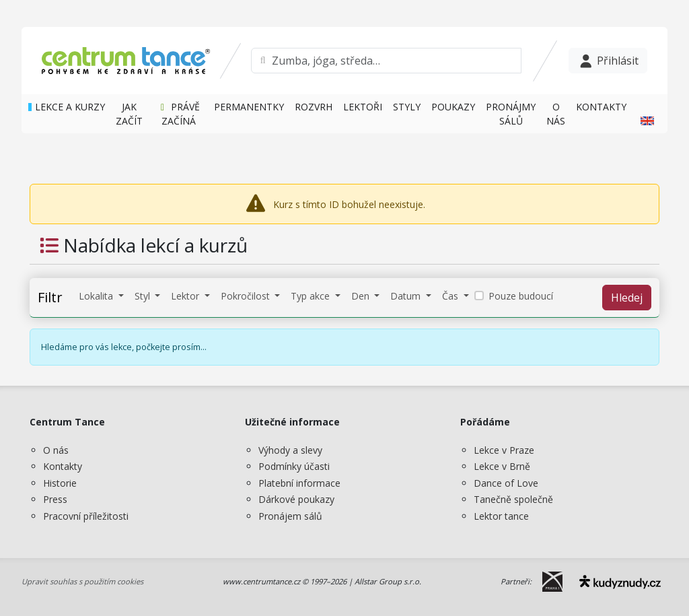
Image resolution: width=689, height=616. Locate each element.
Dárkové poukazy (296, 499)
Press (55, 499)
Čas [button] (451, 296)
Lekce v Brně (502, 466)
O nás (56, 450)
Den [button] (362, 296)
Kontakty (63, 466)
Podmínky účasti (294, 466)
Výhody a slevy (290, 450)
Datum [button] (407, 296)
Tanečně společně (513, 499)
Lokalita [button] (97, 296)
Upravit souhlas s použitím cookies (82, 581)
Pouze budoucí (521, 296)
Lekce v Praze (504, 450)
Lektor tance (501, 516)
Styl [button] (144, 296)
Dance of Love (506, 483)
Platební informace (299, 483)
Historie (60, 483)
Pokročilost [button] (247, 296)
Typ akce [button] (312, 296)
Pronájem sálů (290, 516)
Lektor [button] (186, 296)
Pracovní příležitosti (86, 516)
